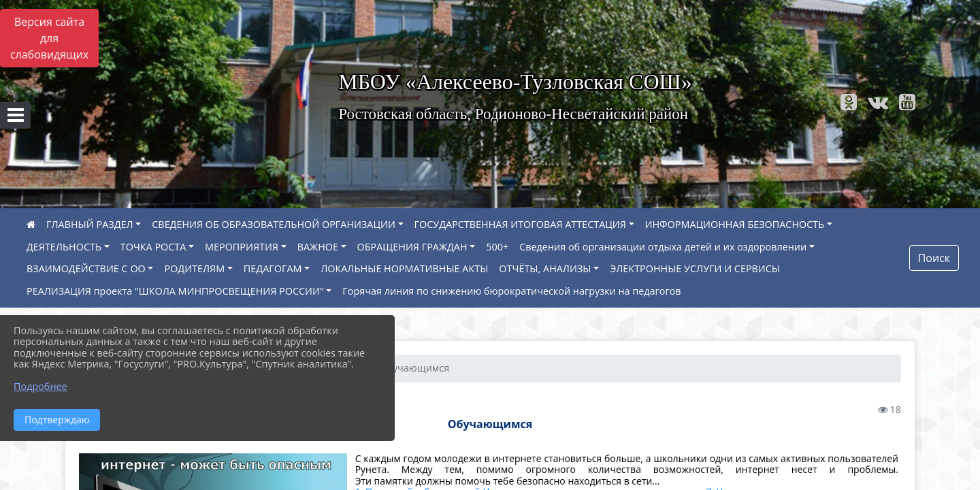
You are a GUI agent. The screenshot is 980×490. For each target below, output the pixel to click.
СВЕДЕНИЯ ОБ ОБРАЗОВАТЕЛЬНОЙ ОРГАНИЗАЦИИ (274, 224)
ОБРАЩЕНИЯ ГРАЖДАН (412, 247)
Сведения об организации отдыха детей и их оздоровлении (663, 247)
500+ (497, 247)
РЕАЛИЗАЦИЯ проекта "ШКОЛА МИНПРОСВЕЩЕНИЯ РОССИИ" (175, 291)
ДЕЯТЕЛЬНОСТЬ (64, 247)
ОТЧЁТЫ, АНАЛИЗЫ (545, 268)
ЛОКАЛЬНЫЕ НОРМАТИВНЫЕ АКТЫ (404, 268)
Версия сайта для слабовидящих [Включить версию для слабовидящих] (49, 38)
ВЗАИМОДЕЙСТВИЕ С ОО (86, 268)
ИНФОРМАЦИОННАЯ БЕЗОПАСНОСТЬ (735, 224)
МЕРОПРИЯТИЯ (242, 247)
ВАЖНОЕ (318, 247)
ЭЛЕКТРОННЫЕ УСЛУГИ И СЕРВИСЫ (695, 268)
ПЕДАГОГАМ (273, 268)
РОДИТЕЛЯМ (194, 268)
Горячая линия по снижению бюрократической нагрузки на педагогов (511, 291)
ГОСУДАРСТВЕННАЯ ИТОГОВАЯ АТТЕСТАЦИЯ (520, 224)
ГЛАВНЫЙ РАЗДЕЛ (90, 224)
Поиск (934, 258)
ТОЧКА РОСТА (153, 247)
